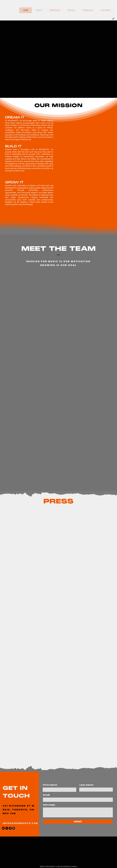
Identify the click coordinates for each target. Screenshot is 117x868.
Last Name (86, 785)
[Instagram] (14, 828)
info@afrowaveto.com (20, 823)
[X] (7, 828)
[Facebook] (10, 828)
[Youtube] (3, 828)
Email (46, 795)
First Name (50, 785)
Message (49, 805)
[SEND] (78, 822)
